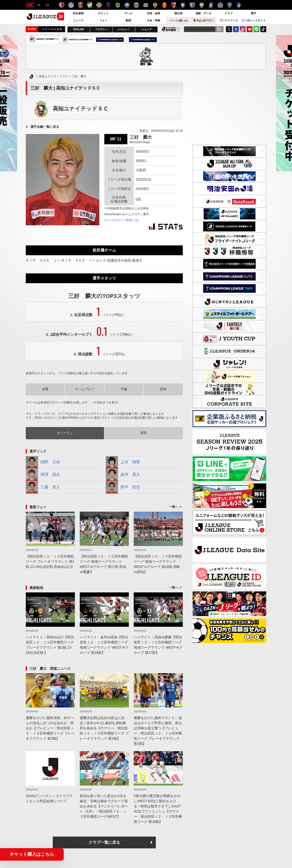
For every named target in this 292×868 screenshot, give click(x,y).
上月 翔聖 (123, 462)
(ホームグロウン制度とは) (121, 220)
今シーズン (65, 433)
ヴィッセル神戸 (202, 5)
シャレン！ (124, 29)
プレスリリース (229, 20)
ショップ (146, 29)
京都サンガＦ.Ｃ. (174, 5)
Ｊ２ (38, 5)
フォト (103, 20)
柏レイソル (99, 5)
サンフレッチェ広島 (220, 5)
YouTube (250, 29)
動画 (128, 20)
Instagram (243, 29)
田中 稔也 (123, 487)
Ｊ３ (46, 5)
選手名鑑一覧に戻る (45, 127)
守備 (124, 389)
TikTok (263, 29)
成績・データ (203, 13)
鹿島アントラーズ (62, 5)
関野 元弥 (43, 462)
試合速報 (78, 13)
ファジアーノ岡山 (211, 5)
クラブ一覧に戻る (104, 842)
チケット (103, 13)
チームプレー (85, 389)
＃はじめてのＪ (204, 20)
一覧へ (173, 507)
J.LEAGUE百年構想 (171, 29)
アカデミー (101, 29)
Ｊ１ (29, 5)
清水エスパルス (155, 5)
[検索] (219, 29)
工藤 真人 (43, 487)
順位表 (179, 13)
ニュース (78, 20)
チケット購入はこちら (32, 854)
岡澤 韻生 (43, 475)
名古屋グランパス (164, 5)
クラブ (229, 13)
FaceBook (236, 29)
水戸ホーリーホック (71, 5)
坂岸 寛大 (123, 475)
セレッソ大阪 (192, 5)
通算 (144, 433)
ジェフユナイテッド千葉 (90, 5)
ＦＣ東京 (108, 5)
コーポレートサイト (254, 20)
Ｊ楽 (178, 20)
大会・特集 (153, 20)
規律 (163, 389)
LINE (256, 29)
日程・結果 (153, 13)
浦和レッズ (80, 5)
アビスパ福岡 (230, 5)
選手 (253, 13)
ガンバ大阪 (183, 5)
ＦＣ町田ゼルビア (127, 5)
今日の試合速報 (52, 29)
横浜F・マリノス (146, 5)
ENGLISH (79, 29)
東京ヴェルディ (118, 5)
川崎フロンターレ (136, 5)
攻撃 (45, 389)
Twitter (229, 29)
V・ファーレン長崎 (239, 5)
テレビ (128, 13)
